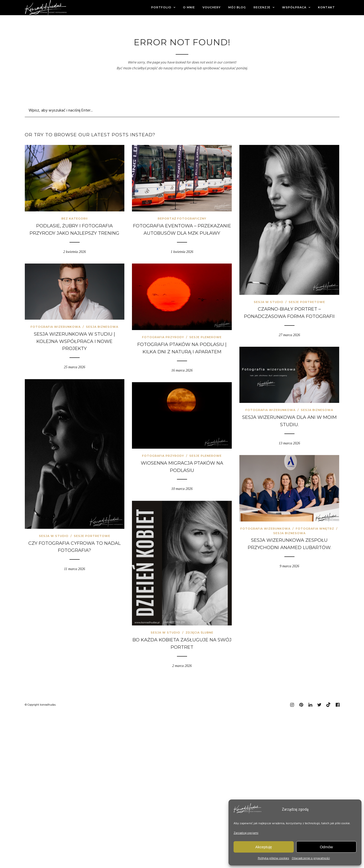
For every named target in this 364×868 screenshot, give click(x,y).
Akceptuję (264, 847)
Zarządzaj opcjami (246, 833)
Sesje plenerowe (206, 337)
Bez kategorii (75, 219)
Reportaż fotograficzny (182, 219)
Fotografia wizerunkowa (56, 327)
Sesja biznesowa (102, 327)
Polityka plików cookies (274, 858)
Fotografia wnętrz (315, 529)
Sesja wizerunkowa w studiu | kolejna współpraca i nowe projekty (74, 341)
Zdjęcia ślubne (199, 633)
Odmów (326, 847)
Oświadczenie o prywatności (311, 858)
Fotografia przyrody (163, 337)
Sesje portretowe (307, 302)
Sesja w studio (269, 302)
